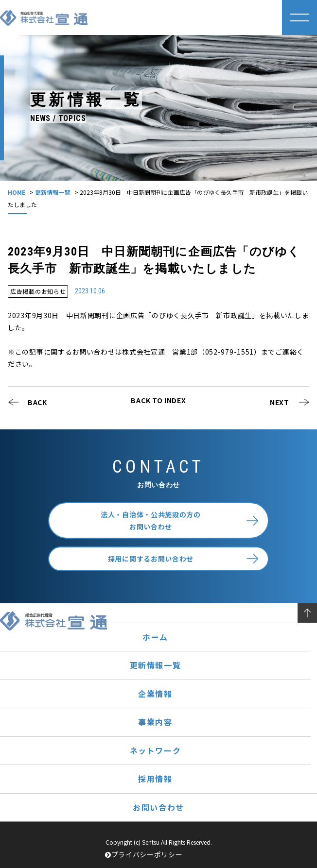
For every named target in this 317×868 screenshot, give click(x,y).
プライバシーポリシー (144, 854)
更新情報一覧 (53, 192)
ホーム (155, 637)
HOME (17, 192)
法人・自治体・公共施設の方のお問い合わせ (151, 520)
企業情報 (155, 694)
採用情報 (155, 779)
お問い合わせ (158, 807)
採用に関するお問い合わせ (151, 559)
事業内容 (155, 722)
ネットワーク (156, 750)
